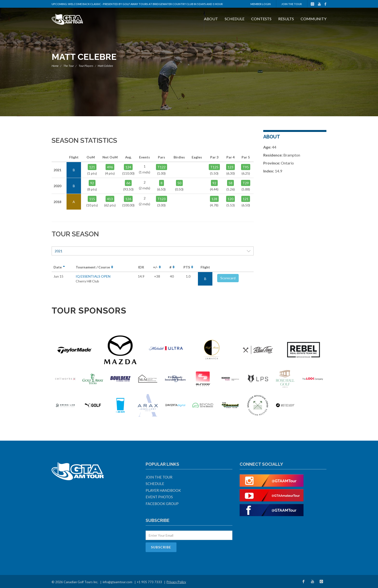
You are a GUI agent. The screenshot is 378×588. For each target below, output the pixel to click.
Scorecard (228, 278)
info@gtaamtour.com (118, 582)
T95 (246, 167)
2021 (153, 251)
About (211, 19)
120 (230, 199)
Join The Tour (292, 4)
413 (110, 199)
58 (230, 183)
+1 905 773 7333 (149, 582)
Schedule (235, 19)
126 (128, 199)
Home (55, 66)
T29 (246, 183)
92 (92, 183)
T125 (214, 167)
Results (286, 19)
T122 (162, 167)
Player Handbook (163, 490)
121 (92, 167)
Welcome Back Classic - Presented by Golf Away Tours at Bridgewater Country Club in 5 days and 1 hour (145, 4)
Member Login (261, 4)
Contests (261, 19)
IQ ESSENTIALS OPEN (93, 276)
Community (314, 19)
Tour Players (86, 66)
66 (128, 183)
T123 (162, 199)
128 (214, 199)
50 (179, 183)
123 (230, 167)
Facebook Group (162, 504)
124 (128, 167)
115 (92, 199)
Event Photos (159, 497)
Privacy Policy (176, 582)
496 (110, 167)
